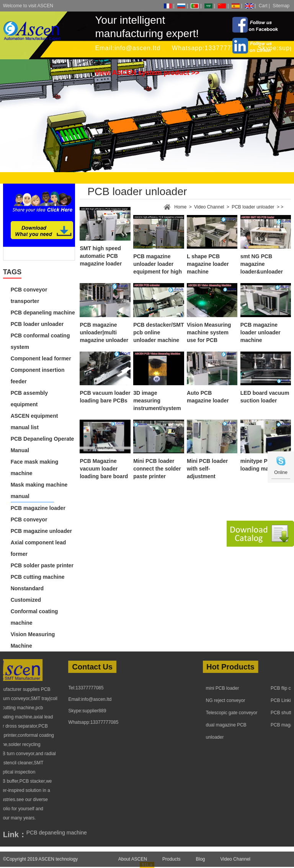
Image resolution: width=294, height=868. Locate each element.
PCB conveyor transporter (29, 295)
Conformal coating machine (34, 617)
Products (171, 863)
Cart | (264, 6)
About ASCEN (133, 863)
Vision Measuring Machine (33, 640)
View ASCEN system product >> (147, 73)
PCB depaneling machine (43, 313)
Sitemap (281, 6)
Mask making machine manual (39, 490)
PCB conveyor (29, 519)
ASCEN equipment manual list (34, 422)
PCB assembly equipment (29, 399)
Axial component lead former (38, 548)
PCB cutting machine (38, 577)
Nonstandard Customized (27, 594)
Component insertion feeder (38, 376)
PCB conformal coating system (40, 341)
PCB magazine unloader (41, 531)
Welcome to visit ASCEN (28, 6)
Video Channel (209, 207)
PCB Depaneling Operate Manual (42, 445)
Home (180, 207)
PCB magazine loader (38, 508)
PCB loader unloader (37, 324)
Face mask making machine (35, 467)
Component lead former (41, 358)
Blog (200, 863)
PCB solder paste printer (42, 565)
